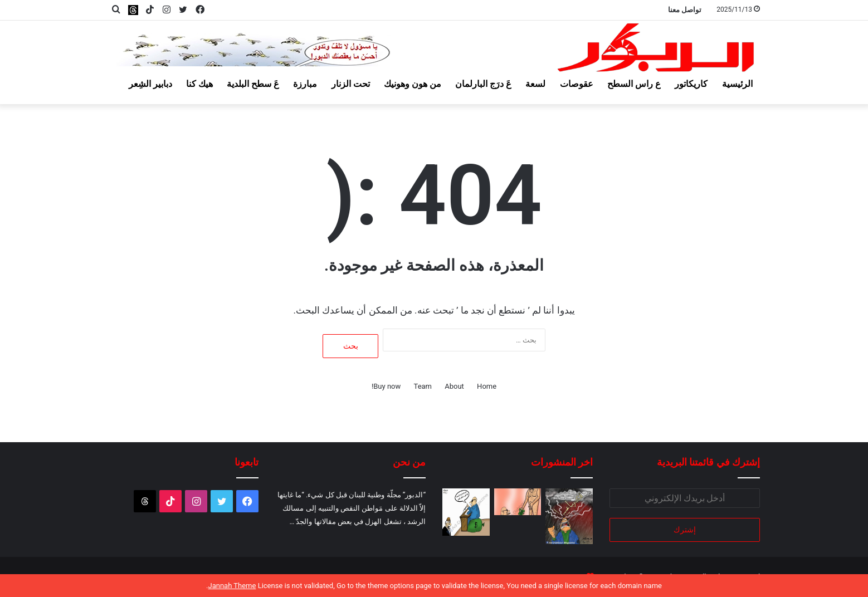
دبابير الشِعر (150, 84)
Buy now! (386, 386)
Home (487, 386)
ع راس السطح (634, 84)
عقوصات (577, 84)
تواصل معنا (685, 10)
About (454, 386)
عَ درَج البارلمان (483, 84)
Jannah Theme (232, 586)
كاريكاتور (691, 84)
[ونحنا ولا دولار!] (518, 502)
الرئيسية (737, 84)
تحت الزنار (351, 84)
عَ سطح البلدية (253, 84)
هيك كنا (199, 84)
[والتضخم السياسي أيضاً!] (466, 512)
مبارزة (305, 84)
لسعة (535, 84)
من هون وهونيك (413, 84)
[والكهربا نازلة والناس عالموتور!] (569, 516)
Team (423, 386)
